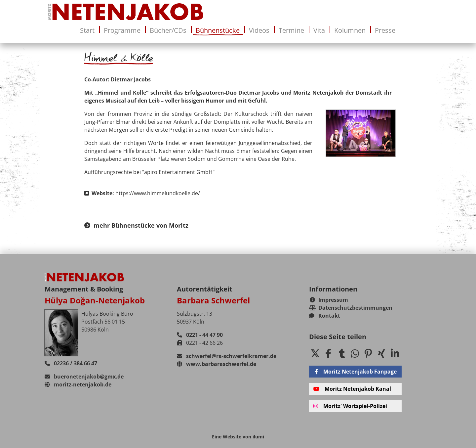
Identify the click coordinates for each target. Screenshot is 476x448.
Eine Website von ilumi (238, 437)
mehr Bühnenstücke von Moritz (136, 225)
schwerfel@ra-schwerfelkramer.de (227, 356)
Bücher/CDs (168, 30)
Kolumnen (350, 30)
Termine (291, 30)
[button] (315, 353)
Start (87, 30)
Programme (122, 30)
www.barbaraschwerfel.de (217, 364)
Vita (319, 30)
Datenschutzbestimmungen (351, 308)
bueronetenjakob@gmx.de (84, 377)
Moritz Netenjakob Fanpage (355, 372)
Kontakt (325, 316)
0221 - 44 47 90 (200, 335)
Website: (142, 193)
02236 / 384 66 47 (71, 363)
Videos (259, 30)
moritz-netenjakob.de (78, 384)
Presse (385, 30)
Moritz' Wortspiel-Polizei (350, 406)
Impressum (329, 300)
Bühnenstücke (218, 30)
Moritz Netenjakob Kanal (352, 389)
